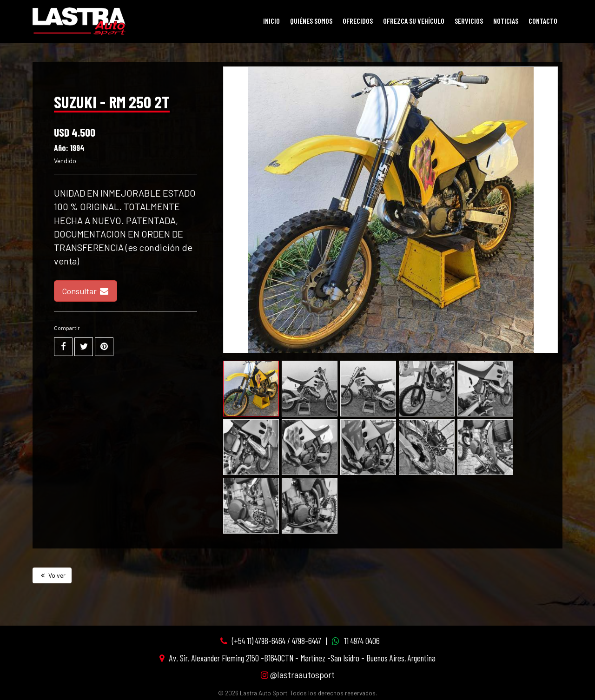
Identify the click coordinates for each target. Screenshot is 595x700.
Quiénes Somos (311, 21)
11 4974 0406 (362, 641)
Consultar (86, 291)
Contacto (543, 21)
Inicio (271, 21)
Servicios (469, 21)
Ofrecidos (358, 21)
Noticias (506, 21)
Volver (52, 575)
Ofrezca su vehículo (414, 21)
